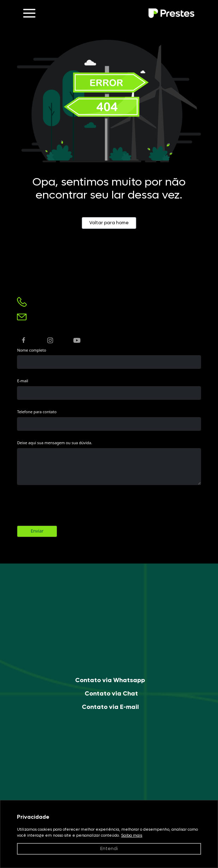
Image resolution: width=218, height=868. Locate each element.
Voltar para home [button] (109, 223)
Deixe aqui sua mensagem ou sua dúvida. (54, 443)
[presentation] (71, 508)
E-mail (23, 381)
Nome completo (31, 350)
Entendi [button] (109, 849)
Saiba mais (132, 835)
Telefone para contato (37, 412)
